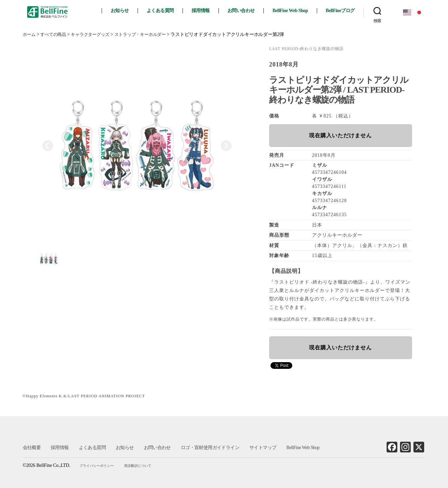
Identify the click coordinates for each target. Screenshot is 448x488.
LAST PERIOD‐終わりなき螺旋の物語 (306, 49)
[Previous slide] (48, 146)
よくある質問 (165, 11)
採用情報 (205, 11)
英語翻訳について (138, 466)
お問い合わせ (246, 11)
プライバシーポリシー (98, 466)
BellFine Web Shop (295, 11)
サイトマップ (262, 448)
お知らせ (125, 11)
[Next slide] (226, 146)
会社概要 (32, 448)
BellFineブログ (345, 11)
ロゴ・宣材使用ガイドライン (210, 448)
